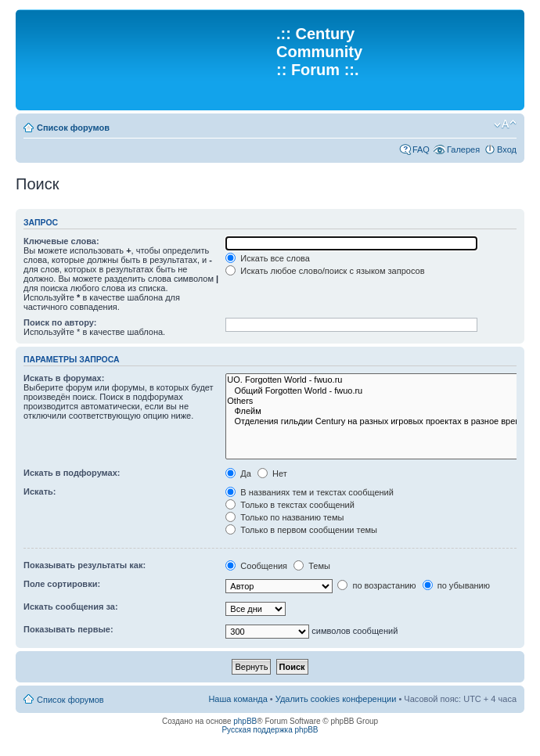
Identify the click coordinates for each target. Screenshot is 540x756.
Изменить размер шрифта (505, 124)
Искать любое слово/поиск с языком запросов (325, 271)
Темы (312, 566)
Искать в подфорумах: (72, 473)
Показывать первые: (68, 629)
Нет (272, 473)
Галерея (463, 149)
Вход (507, 149)
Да (238, 473)
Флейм (380, 411)
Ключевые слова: (61, 241)
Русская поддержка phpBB (270, 730)
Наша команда (238, 699)
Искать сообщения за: (71, 607)
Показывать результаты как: (85, 565)
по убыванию (456, 585)
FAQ (421, 149)
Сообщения (256, 566)
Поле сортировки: (62, 584)
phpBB (245, 721)
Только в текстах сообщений (290, 505)
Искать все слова (268, 258)
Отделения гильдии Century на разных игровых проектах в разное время (380, 421)
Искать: (40, 491)
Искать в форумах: (64, 378)
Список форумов (73, 128)
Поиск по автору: (60, 322)
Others (380, 401)
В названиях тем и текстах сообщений (310, 492)
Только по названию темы (284, 517)
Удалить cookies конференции (336, 699)
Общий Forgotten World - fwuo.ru (380, 391)
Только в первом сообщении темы (301, 530)
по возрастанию (376, 585)
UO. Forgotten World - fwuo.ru (380, 380)
